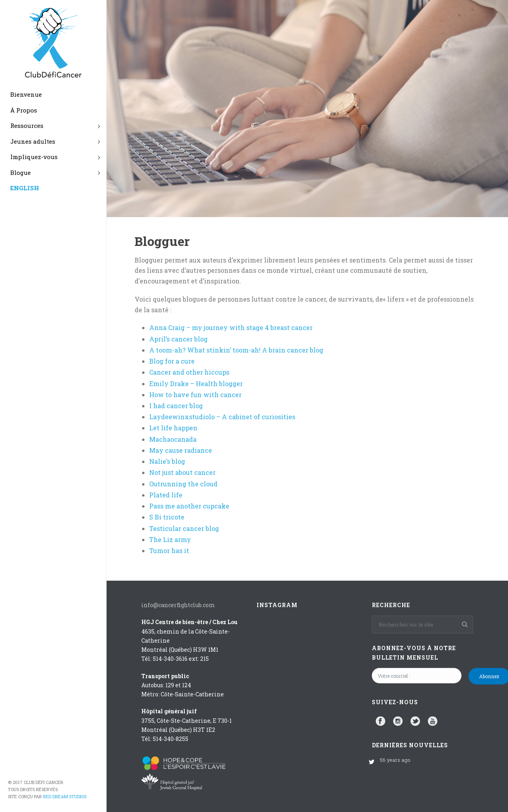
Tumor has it (169, 550)
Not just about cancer (182, 472)
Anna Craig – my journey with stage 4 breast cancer (231, 327)
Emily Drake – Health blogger (196, 383)
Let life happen (173, 428)
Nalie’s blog (167, 461)
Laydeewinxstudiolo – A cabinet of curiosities (222, 417)
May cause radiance (181, 450)
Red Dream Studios (65, 796)
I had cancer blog (176, 406)
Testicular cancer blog (184, 528)
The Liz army (170, 539)
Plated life (166, 495)
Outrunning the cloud (183, 484)
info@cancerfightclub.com (178, 605)
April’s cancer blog (178, 339)
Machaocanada (173, 439)
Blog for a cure (172, 361)
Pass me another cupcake (189, 506)
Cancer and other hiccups (189, 372)
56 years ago (395, 760)
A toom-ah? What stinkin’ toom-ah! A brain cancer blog (236, 350)
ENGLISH (25, 188)
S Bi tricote (167, 517)
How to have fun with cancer (195, 395)
